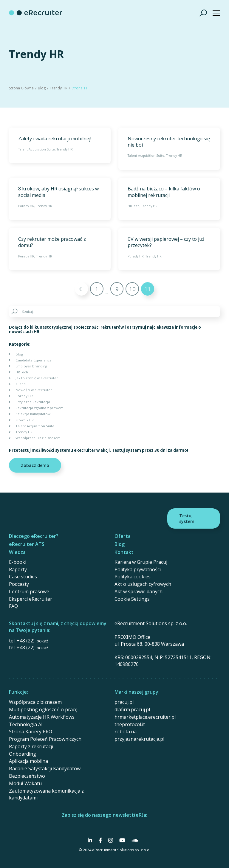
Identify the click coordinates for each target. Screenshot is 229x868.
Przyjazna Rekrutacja (33, 402)
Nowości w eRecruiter (34, 390)
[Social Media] (90, 840)
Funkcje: (18, 692)
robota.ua (126, 732)
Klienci (21, 384)
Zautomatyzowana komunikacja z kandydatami (46, 794)
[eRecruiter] (35, 13)
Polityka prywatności (138, 569)
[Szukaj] (203, 13)
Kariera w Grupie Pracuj (141, 562)
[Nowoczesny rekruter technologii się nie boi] (169, 149)
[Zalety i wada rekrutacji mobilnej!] (60, 145)
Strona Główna (21, 88)
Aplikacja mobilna (28, 761)
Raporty (18, 569)
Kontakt (124, 552)
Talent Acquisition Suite (37, 149)
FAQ (13, 606)
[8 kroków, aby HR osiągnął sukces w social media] (60, 199)
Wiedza (17, 552)
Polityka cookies (133, 577)
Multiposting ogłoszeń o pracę (43, 709)
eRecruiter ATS (27, 544)
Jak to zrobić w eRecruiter (37, 378)
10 (132, 289)
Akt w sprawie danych (139, 591)
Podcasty (19, 584)
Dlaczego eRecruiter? (34, 536)
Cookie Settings (132, 599)
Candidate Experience (34, 360)
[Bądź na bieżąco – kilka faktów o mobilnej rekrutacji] (169, 199)
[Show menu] (216, 13)
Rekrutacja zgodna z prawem (40, 408)
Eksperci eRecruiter (31, 599)
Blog (42, 88)
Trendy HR (59, 88)
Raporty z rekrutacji (31, 746)
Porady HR (26, 206)
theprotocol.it (130, 724)
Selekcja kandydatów (33, 414)
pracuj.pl (124, 702)
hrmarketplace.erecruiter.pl (145, 717)
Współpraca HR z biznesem (38, 438)
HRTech (134, 206)
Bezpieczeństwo (27, 776)
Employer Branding (31, 366)
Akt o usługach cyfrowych (143, 584)
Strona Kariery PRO (31, 732)
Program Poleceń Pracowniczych (45, 739)
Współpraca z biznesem (35, 702)
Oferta (123, 536)
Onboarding (23, 754)
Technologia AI (26, 724)
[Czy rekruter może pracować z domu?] (60, 249)
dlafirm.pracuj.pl (132, 709)
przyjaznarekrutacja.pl (139, 739)
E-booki (18, 562)
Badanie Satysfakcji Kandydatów (45, 768)
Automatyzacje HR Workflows (42, 717)
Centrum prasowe (29, 591)
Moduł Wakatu (25, 783)
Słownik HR (25, 420)
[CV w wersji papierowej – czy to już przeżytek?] (169, 249)
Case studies (23, 577)
